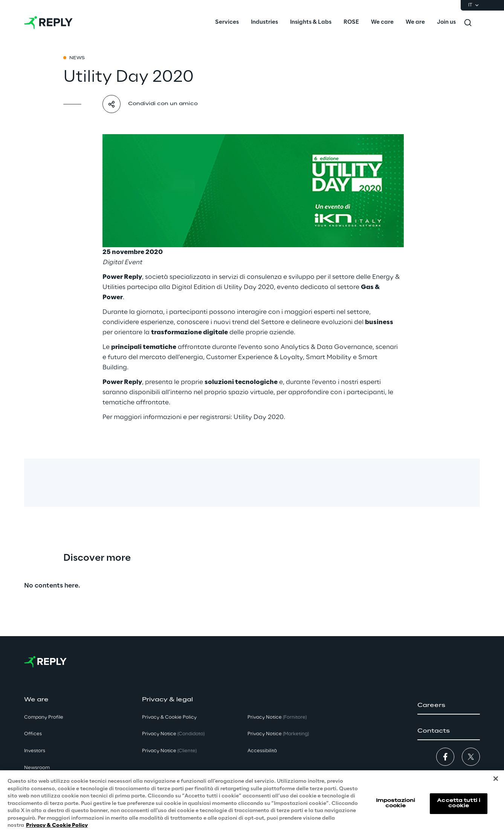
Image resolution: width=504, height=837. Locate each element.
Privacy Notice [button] (173, 734)
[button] (449, 705)
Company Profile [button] (44, 717)
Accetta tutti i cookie (459, 809)
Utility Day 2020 (249, 287)
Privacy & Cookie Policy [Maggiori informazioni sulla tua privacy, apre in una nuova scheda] (57, 831)
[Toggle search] (468, 23)
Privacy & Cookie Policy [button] (169, 717)
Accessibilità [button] (262, 751)
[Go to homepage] (48, 23)
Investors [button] (35, 751)
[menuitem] (227, 23)
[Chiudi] (496, 784)
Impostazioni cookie (396, 809)
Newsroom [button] (37, 768)
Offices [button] (33, 734)
